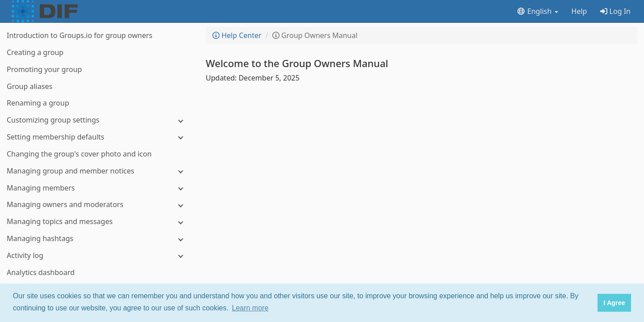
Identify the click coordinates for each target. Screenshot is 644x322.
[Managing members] (98, 188)
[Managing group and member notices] (98, 171)
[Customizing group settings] (98, 120)
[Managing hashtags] (98, 239)
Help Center (237, 35)
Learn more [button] (250, 308)
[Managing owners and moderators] (98, 205)
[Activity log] (98, 256)
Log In (615, 11)
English (537, 11)
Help (579, 11)
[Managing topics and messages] (98, 222)
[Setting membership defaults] (98, 137)
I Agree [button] (614, 303)
